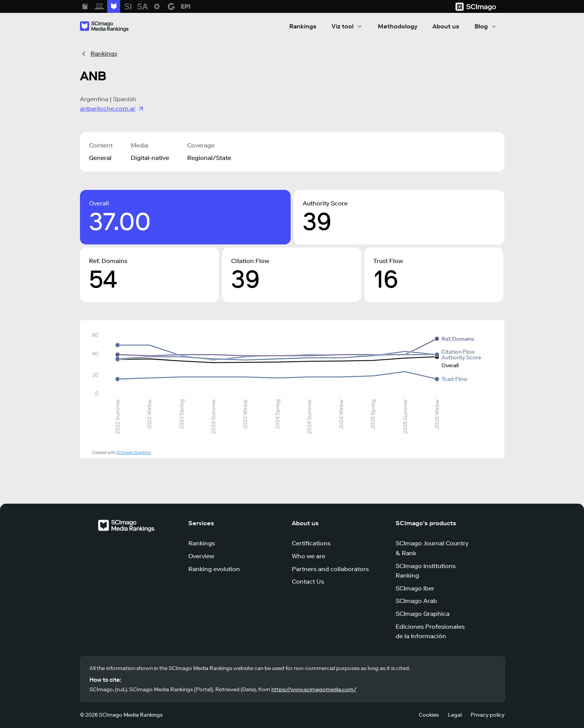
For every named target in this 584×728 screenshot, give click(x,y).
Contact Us (308, 582)
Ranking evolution (214, 569)
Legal (455, 715)
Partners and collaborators (330, 569)
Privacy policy (488, 715)
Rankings (303, 26)
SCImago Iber (415, 588)
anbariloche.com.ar (112, 109)
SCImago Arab (416, 601)
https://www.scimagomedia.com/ (314, 690)
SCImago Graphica (134, 453)
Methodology (398, 26)
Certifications (311, 543)
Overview (201, 556)
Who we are (308, 556)
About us (446, 26)
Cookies (429, 715)
